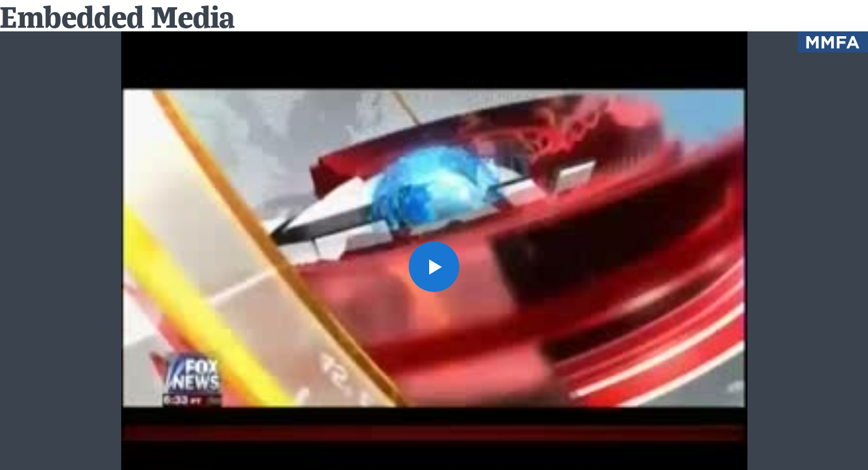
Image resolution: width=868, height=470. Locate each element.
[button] (434, 267)
